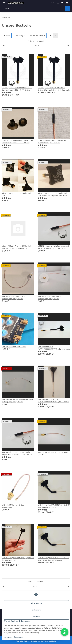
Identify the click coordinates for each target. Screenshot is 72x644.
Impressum (8, 637)
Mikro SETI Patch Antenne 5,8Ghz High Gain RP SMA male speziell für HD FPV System (53, 194)
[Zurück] (4, 46)
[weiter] (68, 46)
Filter (7, 36)
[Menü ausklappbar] (4, 1)
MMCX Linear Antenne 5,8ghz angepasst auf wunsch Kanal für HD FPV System (53, 247)
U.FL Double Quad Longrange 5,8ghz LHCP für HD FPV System (18, 559)
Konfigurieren (36, 610)
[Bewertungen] (6, 92)
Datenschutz (18, 637)
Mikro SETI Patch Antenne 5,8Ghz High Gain (17, 194)
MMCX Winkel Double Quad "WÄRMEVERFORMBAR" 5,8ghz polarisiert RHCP (54, 401)
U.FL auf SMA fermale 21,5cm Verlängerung (13, 506)
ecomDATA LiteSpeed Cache (47, 641)
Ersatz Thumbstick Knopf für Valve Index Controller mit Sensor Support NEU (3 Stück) (17, 142)
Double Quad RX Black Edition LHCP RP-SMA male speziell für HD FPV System (17, 89)
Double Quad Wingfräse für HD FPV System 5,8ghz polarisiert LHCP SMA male (54, 89)
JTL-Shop (27, 641)
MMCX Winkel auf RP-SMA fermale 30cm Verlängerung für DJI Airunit (17, 401)
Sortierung (19, 36)
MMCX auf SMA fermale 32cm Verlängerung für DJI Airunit (13, 297)
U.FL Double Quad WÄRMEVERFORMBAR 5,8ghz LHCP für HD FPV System (53, 559)
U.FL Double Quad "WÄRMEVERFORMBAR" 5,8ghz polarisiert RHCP (54, 506)
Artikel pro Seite (36, 36)
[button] (58, 3)
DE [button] (51, 3)
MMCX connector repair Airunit (14, 347)
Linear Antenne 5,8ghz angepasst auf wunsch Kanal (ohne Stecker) (52, 142)
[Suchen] (68, 9)
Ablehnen (36, 617)
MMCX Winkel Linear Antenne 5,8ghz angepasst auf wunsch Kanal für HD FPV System (17, 453)
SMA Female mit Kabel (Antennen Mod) (53, 452)
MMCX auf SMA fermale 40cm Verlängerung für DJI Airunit (49, 297)
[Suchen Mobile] (33, 9)
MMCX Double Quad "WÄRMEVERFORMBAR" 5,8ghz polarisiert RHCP (54, 348)
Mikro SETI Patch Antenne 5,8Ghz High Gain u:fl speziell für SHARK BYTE (17, 247)
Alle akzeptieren (36, 603)
